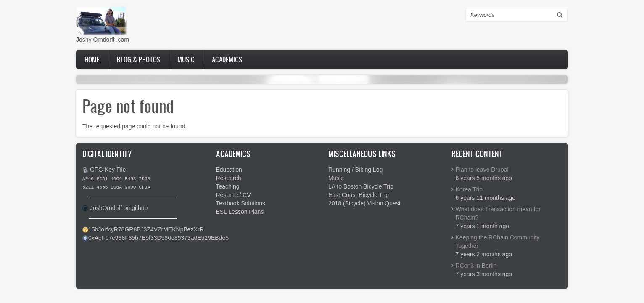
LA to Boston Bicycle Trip (361, 186)
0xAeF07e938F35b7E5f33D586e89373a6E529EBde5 (158, 238)
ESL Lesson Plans (240, 212)
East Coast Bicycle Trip (359, 195)
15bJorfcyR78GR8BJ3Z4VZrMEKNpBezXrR (146, 229)
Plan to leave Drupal (482, 170)
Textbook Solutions (241, 203)
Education (229, 170)
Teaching (228, 186)
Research (229, 178)
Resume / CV (234, 195)
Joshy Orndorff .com (103, 40)
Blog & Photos (139, 59)
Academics (227, 59)
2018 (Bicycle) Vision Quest (364, 203)
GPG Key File (108, 170)
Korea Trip (469, 189)
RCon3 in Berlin (476, 266)
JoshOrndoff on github (119, 208)
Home (92, 59)
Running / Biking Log (355, 170)
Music (186, 59)
